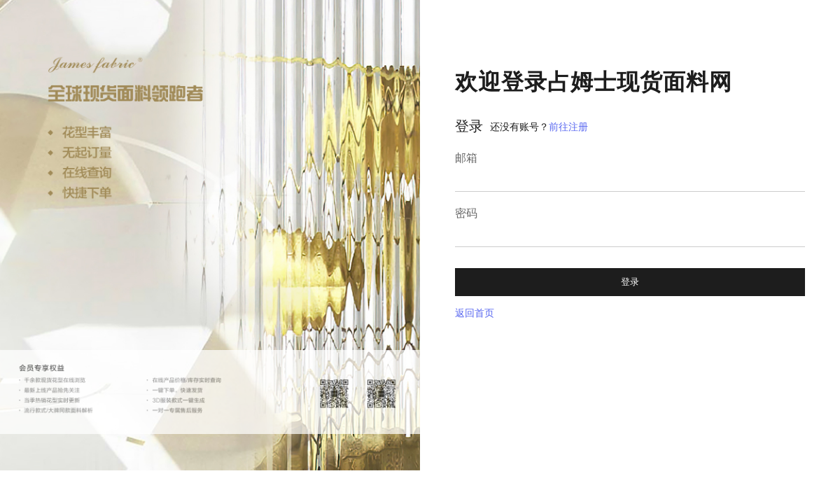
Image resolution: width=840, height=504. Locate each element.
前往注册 (568, 127)
